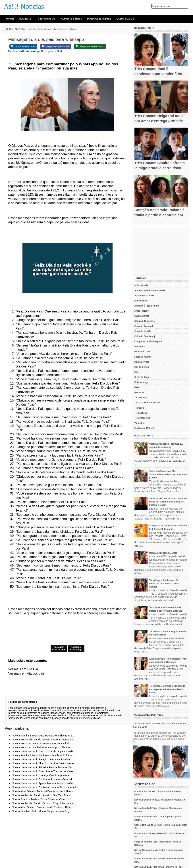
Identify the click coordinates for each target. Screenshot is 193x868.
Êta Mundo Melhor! (144, 428)
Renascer (139, 392)
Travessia (139, 408)
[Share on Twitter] (23, 47)
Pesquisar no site (161, 6)
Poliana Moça (141, 382)
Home (10, 19)
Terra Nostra (141, 398)
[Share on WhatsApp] (90, 47)
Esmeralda (140, 347)
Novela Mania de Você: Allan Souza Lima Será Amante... (44, 763)
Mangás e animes (99, 19)
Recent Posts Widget (143, 223)
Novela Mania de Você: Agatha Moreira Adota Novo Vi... (43, 783)
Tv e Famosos (46, 19)
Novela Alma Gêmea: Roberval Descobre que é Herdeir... (44, 791)
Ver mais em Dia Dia (23, 669)
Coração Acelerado (144, 326)
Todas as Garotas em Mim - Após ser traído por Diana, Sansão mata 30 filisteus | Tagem (168, 502)
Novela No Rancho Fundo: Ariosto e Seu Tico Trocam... (43, 795)
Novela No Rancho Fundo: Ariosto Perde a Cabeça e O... (44, 740)
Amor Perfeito (142, 311)
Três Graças (141, 413)
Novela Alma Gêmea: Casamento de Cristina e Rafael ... (44, 807)
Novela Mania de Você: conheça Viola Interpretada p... (43, 775)
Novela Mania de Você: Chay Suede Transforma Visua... (44, 771)
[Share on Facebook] (56, 47)
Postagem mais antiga (76, 648)
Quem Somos (125, 19)
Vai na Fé (139, 423)
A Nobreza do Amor (145, 295)
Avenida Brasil (142, 316)
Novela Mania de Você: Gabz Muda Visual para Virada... (44, 751)
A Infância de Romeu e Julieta (150, 290)
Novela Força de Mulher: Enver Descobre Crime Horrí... (43, 799)
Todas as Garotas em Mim (148, 403)
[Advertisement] (161, 251)
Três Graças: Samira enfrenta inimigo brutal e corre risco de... (160, 168)
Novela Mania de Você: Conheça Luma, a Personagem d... (45, 787)
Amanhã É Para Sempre (147, 306)
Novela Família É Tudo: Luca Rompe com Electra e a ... (43, 736)
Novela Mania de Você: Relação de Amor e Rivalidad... (43, 759)
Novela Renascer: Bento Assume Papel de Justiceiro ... (43, 744)
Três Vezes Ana (142, 418)
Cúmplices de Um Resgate (148, 341)
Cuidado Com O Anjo (145, 336)
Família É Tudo (142, 352)
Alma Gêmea (141, 301)
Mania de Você (142, 362)
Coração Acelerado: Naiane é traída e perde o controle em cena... (159, 215)
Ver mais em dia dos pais (27, 673)
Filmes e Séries (71, 19)
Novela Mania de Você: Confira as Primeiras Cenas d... (43, 779)
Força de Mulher (143, 357)
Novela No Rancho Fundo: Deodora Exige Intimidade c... (44, 803)
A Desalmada (141, 285)
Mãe (137, 372)
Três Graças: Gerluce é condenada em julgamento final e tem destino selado (167, 689)
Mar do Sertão (142, 367)
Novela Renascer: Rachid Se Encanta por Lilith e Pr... (42, 747)
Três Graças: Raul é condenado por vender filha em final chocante (158, 74)
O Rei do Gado (142, 377)
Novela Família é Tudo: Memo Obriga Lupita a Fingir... (42, 811)
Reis (137, 387)
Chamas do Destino (145, 321)
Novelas (25, 19)
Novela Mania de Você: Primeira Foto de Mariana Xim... (43, 767)
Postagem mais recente (59, 648)
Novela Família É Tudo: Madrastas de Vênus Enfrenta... (43, 755)
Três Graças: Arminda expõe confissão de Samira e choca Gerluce (164, 584)
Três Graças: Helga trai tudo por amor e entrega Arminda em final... (159, 121)
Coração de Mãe (143, 331)
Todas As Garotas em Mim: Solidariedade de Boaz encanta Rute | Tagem (168, 474)
